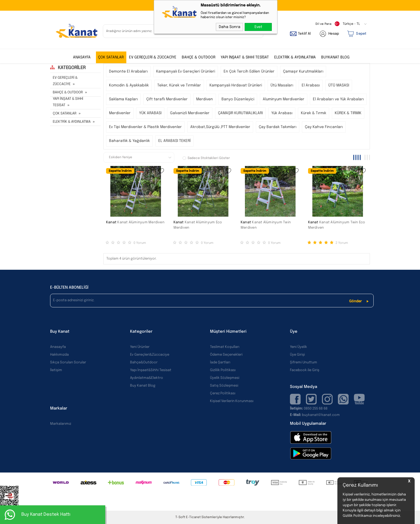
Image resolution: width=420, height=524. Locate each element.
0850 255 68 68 (316, 409)
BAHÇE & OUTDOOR (199, 57)
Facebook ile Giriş (305, 370)
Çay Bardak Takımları (278, 127)
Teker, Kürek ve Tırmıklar (179, 85)
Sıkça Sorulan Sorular (68, 362)
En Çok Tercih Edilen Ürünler (249, 72)
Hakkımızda (59, 355)
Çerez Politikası (223, 393)
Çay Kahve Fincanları (324, 127)
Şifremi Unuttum (304, 362)
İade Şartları (220, 362)
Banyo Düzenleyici (238, 99)
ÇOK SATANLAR (111, 57)
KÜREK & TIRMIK (348, 113)
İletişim (56, 370)
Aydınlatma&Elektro (147, 378)
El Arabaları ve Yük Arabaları (338, 99)
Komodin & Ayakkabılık (129, 85)
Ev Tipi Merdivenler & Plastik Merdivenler (145, 127)
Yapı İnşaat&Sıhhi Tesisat (151, 370)
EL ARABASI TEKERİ (174, 141)
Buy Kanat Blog (143, 386)
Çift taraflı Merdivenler (167, 99)
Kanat (111, 222)
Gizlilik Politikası (223, 370)
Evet (258, 27)
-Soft (181, 517)
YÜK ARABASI (150, 113)
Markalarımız (61, 424)
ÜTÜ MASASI (339, 85)
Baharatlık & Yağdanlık (129, 141)
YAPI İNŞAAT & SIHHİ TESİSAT (245, 57)
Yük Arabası (282, 113)
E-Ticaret (193, 517)
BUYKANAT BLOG (335, 57)
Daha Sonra (230, 27)
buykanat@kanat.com (315, 415)
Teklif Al (304, 34)
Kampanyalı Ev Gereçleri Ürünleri (186, 72)
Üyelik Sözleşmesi (225, 378)
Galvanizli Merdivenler (190, 113)
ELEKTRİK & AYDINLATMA (295, 57)
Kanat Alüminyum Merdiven (141, 222)
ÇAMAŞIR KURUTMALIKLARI (240, 113)
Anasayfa (58, 347)
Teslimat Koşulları (225, 347)
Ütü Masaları (282, 85)
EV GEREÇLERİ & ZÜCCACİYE (153, 57)
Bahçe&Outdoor (144, 362)
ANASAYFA (82, 57)
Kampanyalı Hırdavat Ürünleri (236, 85)
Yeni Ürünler (140, 347)
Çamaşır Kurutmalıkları (303, 72)
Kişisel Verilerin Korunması (232, 401)
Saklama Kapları (123, 99)
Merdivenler (120, 113)
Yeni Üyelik (298, 347)
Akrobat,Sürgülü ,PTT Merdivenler (220, 127)
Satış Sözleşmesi (224, 386)
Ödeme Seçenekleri (226, 355)
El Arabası (311, 85)
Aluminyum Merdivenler (284, 99)
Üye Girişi (297, 355)
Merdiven (205, 99)
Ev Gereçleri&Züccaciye (150, 355)
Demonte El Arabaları (128, 72)
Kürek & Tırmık (314, 113)
